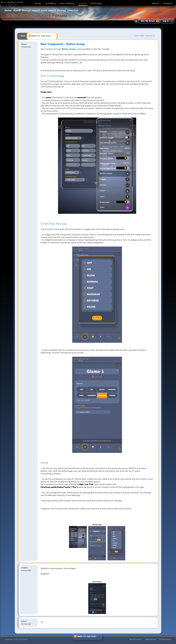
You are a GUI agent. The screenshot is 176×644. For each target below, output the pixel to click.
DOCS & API (96, 3)
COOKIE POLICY (165, 639)
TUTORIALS (51, 3)
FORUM (83, 3)
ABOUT (155, 3)
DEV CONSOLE (67, 3)
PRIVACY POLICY (135, 639)
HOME (38, 3)
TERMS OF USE (150, 639)
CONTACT (168, 3)
